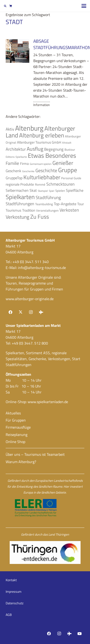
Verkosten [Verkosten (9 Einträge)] (69, 210)
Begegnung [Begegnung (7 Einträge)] (54, 149)
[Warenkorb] (10, 6)
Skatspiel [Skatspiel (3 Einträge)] (43, 191)
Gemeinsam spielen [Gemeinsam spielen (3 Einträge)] (41, 164)
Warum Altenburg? (21, 462)
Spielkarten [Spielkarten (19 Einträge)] (20, 197)
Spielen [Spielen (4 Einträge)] (60, 191)
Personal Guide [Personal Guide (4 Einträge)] (71, 178)
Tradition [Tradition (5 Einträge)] (29, 210)
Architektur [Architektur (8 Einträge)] (16, 149)
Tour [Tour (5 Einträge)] (81, 204)
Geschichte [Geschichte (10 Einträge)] (46, 170)
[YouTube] (80, 634)
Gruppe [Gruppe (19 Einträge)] (68, 170)
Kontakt (11, 580)
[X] (21, 312)
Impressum (14, 591)
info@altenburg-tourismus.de (42, 268)
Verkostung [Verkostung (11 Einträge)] (17, 217)
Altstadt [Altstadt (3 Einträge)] (67, 143)
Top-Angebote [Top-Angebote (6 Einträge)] (65, 204)
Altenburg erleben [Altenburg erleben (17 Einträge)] (42, 135)
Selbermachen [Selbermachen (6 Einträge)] (17, 190)
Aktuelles (13, 413)
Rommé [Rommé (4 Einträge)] (40, 184)
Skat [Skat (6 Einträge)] (33, 190)
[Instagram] (31, 312)
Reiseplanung (17, 435)
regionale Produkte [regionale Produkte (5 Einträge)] (20, 184)
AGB (9, 615)
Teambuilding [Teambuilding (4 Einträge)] (44, 204)
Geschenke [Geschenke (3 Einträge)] (28, 171)
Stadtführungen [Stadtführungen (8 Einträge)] (20, 204)
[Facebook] (10, 312)
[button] (5, 6)
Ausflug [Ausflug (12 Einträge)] (35, 149)
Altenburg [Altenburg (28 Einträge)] (29, 128)
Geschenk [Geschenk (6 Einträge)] (13, 171)
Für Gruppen (16, 420)
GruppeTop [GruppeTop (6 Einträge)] (14, 178)
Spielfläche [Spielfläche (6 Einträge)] (75, 190)
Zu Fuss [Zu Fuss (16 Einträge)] (40, 216)
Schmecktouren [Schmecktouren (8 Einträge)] (60, 184)
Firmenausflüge (18, 427)
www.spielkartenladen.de (48, 402)
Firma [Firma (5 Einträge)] (24, 164)
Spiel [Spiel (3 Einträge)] (52, 191)
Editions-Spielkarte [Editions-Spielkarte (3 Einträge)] (16, 157)
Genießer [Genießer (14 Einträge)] (63, 163)
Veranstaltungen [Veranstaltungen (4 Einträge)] (47, 210)
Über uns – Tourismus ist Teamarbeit (35, 454)
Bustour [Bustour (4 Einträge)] (70, 149)
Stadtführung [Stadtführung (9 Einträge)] (48, 197)
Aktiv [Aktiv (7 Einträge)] (10, 129)
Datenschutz (15, 603)
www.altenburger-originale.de (30, 299)
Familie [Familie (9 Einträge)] (12, 163)
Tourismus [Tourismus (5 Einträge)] (13, 210)
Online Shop (15, 442)
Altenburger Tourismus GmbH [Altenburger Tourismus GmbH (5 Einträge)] (39, 142)
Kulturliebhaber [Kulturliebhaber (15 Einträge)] (42, 177)
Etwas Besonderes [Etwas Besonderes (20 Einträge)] (52, 155)
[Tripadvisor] (41, 312)
